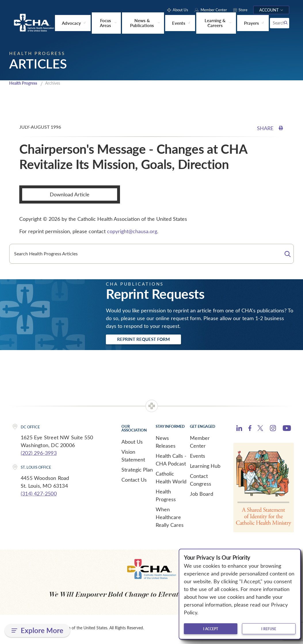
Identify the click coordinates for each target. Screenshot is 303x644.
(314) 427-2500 (39, 496)
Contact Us (134, 482)
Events (198, 458)
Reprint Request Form (151, 341)
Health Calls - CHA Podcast (171, 462)
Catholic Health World (171, 480)
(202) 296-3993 (39, 455)
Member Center (200, 444)
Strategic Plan (137, 472)
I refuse (269, 629)
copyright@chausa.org (132, 232)
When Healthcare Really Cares (170, 519)
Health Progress (25, 84)
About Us (132, 444)
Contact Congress (201, 482)
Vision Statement (133, 458)
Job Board (202, 496)
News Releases (166, 444)
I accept (211, 629)
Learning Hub (205, 468)
